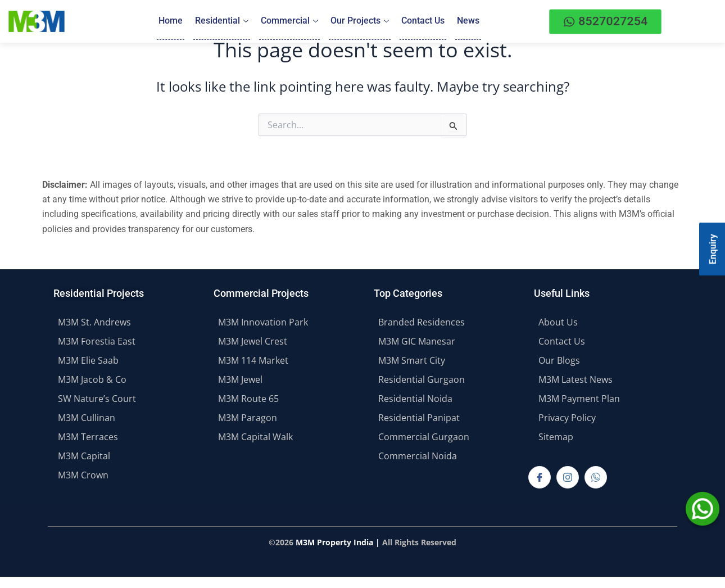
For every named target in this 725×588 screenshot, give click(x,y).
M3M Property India (334, 542)
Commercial (289, 21)
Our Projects (360, 21)
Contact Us (423, 21)
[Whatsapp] (596, 477)
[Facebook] (540, 477)
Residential (222, 21)
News (468, 21)
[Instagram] (568, 477)
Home (171, 21)
